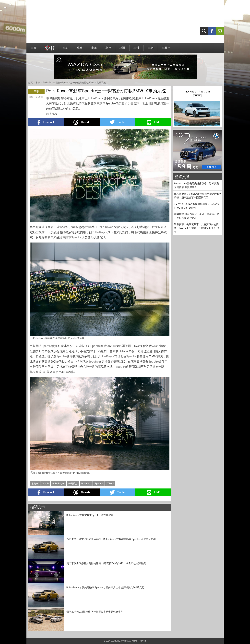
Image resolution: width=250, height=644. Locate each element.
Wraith (156, 346)
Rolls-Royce (106, 227)
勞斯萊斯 (73, 484)
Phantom (86, 484)
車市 (94, 50)
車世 (136, 50)
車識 (122, 50)
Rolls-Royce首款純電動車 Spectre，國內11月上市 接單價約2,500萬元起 (105, 587)
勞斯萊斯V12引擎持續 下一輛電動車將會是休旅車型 (95, 612)
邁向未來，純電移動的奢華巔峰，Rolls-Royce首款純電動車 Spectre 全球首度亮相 (111, 539)
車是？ (166, 50)
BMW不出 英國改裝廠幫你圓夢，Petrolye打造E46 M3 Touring (196, 206)
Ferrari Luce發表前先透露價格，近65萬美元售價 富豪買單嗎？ (197, 185)
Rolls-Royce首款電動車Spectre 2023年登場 (90, 515)
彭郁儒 (54, 114)
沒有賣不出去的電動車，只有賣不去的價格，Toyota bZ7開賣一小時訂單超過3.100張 (197, 228)
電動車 (67, 237)
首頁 (30, 83)
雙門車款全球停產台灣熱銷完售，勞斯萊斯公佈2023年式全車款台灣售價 (106, 563)
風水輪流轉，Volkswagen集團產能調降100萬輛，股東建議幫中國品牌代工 (197, 196)
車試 (66, 50)
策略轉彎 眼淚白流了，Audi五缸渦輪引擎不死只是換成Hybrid (196, 216)
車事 (80, 50)
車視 (108, 50)
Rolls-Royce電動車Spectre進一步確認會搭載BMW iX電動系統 (74, 83)
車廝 (34, 50)
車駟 (151, 50)
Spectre (76, 237)
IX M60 (110, 484)
